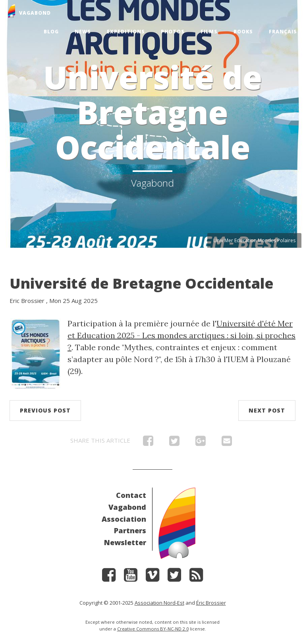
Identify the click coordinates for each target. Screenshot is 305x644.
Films (209, 32)
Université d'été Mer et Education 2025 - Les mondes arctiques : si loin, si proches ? (181, 335)
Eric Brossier (27, 301)
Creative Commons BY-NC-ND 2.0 (153, 629)
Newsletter (125, 542)
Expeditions (126, 32)
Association (124, 519)
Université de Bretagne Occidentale (142, 283)
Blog (51, 32)
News (83, 32)
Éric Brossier (211, 603)
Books (243, 32)
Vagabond (127, 507)
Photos (173, 32)
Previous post (45, 410)
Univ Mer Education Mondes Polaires (254, 240)
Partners (130, 530)
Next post (267, 410)
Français (283, 32)
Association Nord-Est (159, 603)
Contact (131, 495)
